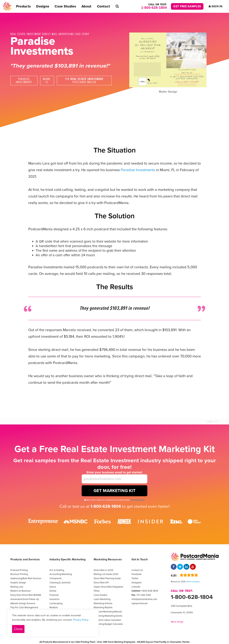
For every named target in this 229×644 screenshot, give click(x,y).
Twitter (135, 578)
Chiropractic (56, 578)
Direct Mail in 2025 (104, 570)
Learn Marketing (102, 599)
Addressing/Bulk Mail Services (26, 578)
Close (18, 629)
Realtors (54, 607)
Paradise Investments (138, 170)
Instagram (137, 583)
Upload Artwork (140, 603)
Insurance (54, 599)
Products (23, 6)
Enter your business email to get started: (114, 472)
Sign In (216, 6)
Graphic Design (18, 583)
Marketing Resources (108, 559)
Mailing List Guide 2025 (106, 574)
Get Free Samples (187, 6)
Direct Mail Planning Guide (107, 578)
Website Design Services (23, 603)
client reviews (193, 582)
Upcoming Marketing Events (108, 616)
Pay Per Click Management (24, 607)
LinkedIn (136, 587)
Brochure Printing (19, 574)
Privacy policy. (138, 500)
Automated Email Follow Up (25, 599)
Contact (104, 6)
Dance (53, 587)
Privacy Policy (81, 620)
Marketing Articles (103, 603)
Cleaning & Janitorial (60, 583)
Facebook (137, 574)
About (86, 6)
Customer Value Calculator (107, 620)
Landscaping (56, 603)
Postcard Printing (19, 570)
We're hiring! (177, 622)
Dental (53, 591)
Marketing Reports (103, 607)
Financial (54, 595)
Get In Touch (140, 559)
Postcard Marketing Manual (108, 612)
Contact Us (137, 570)
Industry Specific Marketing (67, 559)
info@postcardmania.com (144, 599)
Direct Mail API (101, 583)
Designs (43, 6)
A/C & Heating (57, 570)
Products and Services (25, 559)
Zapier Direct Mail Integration (108, 587)
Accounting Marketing (61, 574)
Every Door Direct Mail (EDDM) (26, 595)
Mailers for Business (21, 591)
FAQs (97, 591)
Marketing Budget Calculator (108, 624)
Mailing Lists (17, 587)
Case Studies (65, 6)
